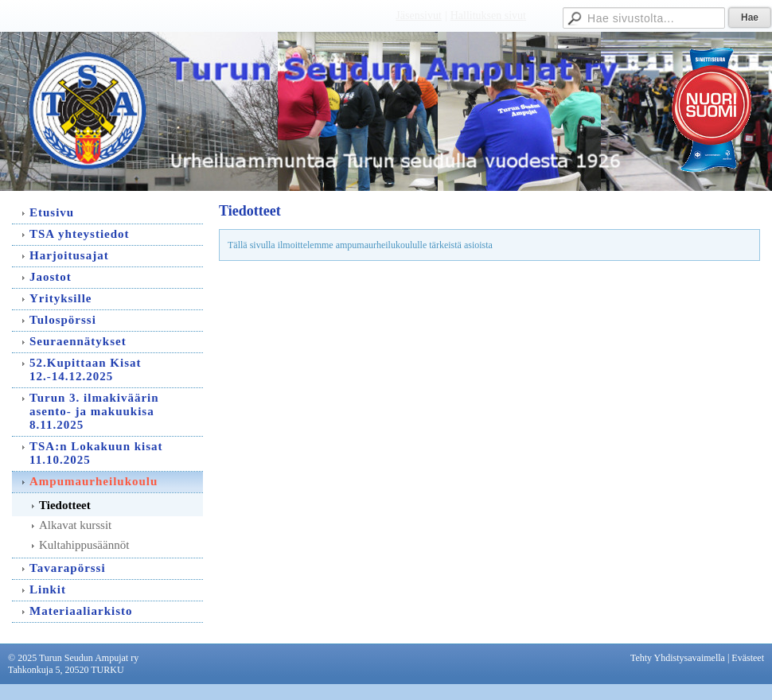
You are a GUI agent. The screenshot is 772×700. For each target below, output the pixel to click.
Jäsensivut (419, 16)
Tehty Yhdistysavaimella (678, 658)
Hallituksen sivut (488, 16)
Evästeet (748, 658)
